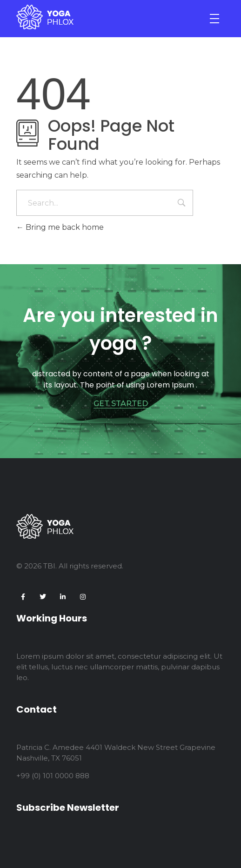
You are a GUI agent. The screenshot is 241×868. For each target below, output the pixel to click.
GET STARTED (121, 404)
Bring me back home (60, 227)
